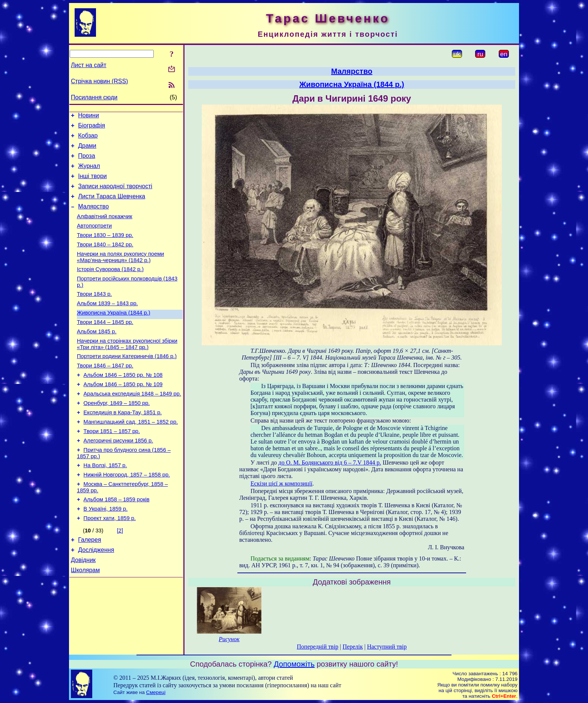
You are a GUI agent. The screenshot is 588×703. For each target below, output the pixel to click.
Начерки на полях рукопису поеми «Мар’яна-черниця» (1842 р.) (120, 274)
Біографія (91, 128)
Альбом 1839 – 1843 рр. (107, 325)
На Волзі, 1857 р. (105, 505)
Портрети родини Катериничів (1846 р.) (127, 383)
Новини (88, 116)
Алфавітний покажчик (105, 229)
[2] (120, 576)
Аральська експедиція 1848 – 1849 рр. (132, 425)
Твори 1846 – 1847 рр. (105, 394)
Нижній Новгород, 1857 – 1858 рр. (127, 515)
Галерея (89, 586)
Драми (87, 150)
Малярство (93, 218)
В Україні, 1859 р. (106, 553)
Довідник (83, 608)
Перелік (353, 647)
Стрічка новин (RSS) (99, 81)
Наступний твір (387, 647)
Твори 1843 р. (94, 314)
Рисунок (229, 639)
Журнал (89, 173)
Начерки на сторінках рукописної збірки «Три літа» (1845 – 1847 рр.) (127, 370)
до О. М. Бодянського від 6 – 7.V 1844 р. (330, 462)
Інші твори (92, 184)
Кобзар (88, 139)
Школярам (85, 620)
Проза (86, 161)
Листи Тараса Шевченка (112, 206)
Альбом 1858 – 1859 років (117, 542)
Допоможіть (294, 664)
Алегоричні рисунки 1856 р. (118, 478)
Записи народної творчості (115, 195)
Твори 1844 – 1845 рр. (105, 346)
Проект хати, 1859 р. (110, 563)
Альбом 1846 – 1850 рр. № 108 (123, 404)
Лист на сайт (89, 65)
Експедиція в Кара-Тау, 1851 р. (123, 446)
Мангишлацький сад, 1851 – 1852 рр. (131, 457)
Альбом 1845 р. (97, 356)
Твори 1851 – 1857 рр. (112, 467)
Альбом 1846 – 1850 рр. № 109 (123, 415)
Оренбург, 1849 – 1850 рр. (117, 436)
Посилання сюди (94, 97)
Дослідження (96, 597)
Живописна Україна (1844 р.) (114, 335)
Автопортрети (94, 239)
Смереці (156, 692)
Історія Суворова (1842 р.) (110, 287)
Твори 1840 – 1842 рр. (105, 260)
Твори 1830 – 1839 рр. (105, 250)
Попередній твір (318, 647)
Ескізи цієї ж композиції (281, 483)
